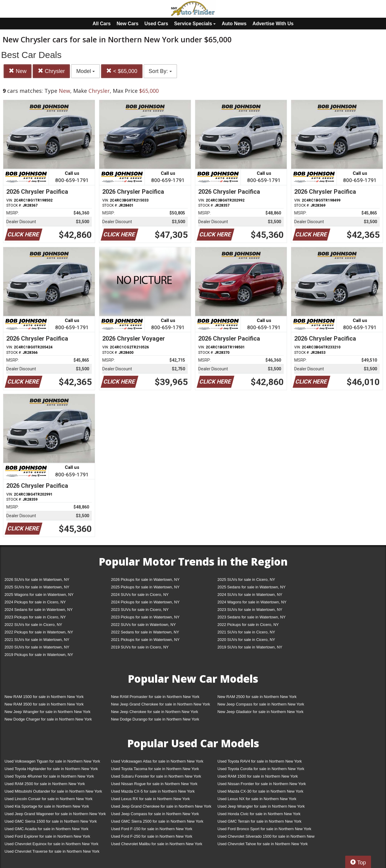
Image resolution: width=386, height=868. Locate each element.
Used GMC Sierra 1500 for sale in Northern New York (51, 821)
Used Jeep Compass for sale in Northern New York (155, 814)
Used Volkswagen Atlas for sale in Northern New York (157, 761)
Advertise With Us (273, 24)
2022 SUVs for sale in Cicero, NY (33, 625)
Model (85, 71)
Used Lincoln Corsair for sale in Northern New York (48, 799)
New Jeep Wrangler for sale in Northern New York (48, 712)
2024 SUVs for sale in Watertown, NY (250, 595)
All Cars (101, 24)
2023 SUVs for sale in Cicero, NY (140, 610)
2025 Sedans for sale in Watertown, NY (251, 587)
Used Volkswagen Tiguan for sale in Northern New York (52, 761)
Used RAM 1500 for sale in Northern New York (258, 776)
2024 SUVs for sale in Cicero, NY (140, 595)
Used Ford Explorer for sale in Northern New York (47, 836)
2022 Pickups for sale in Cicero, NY (248, 625)
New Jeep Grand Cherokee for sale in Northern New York (160, 704)
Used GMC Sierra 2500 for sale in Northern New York (157, 821)
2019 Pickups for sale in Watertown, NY (39, 655)
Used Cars (156, 24)
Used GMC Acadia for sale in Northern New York (46, 829)
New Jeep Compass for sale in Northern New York (261, 704)
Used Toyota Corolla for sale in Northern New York (261, 769)
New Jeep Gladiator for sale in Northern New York (260, 712)
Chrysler (51, 71)
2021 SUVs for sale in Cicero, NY (246, 632)
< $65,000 (122, 71)
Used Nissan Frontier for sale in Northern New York (262, 784)
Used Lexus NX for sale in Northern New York (257, 799)
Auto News (234, 24)
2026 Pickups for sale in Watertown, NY (145, 580)
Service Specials (195, 24)
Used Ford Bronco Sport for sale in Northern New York (264, 829)
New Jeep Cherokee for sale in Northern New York (154, 712)
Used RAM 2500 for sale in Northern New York (45, 784)
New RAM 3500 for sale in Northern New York (44, 704)
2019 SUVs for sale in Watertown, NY (250, 647)
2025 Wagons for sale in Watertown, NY (39, 595)
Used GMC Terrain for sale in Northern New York (259, 821)
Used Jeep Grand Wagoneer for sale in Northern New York (55, 814)
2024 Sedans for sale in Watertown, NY (39, 610)
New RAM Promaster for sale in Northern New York (155, 697)
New (18, 71)
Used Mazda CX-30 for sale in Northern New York (260, 791)
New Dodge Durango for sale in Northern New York (155, 719)
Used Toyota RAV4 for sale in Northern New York (260, 761)
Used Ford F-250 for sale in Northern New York (152, 836)
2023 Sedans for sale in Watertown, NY (251, 617)
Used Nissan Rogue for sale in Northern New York (154, 784)
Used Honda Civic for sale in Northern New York (259, 814)
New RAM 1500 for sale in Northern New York (44, 697)
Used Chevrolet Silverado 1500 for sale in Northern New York (266, 838)
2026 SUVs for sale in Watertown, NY (37, 580)
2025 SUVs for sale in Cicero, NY (246, 580)
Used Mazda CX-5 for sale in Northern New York (153, 791)
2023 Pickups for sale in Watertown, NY (145, 617)
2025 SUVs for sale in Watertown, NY (37, 587)
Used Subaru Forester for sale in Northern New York (156, 776)
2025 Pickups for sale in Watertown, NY (145, 587)
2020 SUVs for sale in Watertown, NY (37, 647)
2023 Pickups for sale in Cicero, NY (35, 617)
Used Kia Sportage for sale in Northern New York (47, 806)
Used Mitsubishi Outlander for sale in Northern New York (53, 791)
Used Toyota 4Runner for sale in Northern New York (49, 776)
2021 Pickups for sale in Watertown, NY (145, 640)
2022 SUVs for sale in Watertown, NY (143, 625)
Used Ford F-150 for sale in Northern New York (152, 829)
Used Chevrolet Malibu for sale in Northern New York (157, 844)
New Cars (128, 24)
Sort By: (160, 71)
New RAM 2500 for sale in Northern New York (257, 697)
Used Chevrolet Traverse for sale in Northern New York (52, 851)
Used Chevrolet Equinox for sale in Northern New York (51, 844)
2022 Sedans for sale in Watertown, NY (145, 632)
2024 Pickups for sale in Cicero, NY (35, 602)
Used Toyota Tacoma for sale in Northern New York (155, 769)
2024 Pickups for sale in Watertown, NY (145, 602)
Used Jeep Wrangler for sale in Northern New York (261, 806)
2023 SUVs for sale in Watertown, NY (250, 610)
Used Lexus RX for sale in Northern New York (150, 799)
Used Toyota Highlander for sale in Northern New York (51, 769)
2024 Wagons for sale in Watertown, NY (252, 602)
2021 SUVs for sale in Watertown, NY (37, 640)
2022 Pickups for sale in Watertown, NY (39, 632)
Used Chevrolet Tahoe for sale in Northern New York (263, 844)
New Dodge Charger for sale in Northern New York (48, 719)
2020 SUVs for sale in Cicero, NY (246, 640)
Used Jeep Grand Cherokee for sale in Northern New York (161, 806)
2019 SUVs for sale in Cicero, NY (140, 647)
